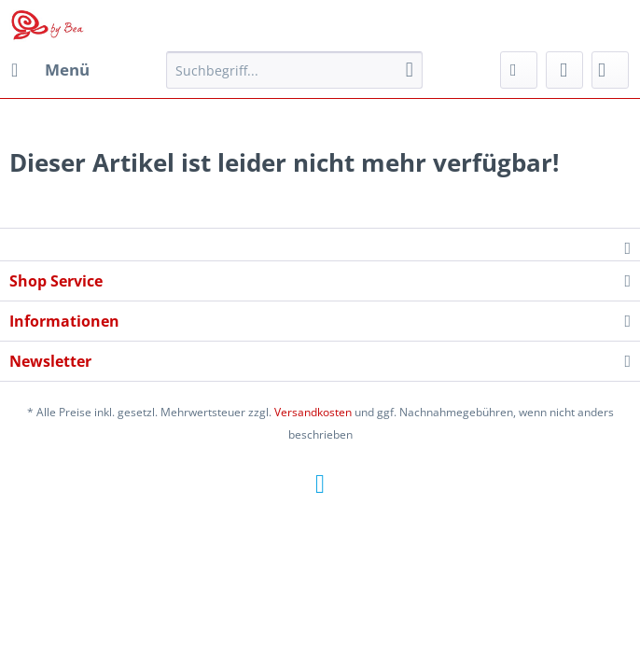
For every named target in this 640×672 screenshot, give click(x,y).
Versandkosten (313, 412)
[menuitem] (49, 70)
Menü (50, 68)
